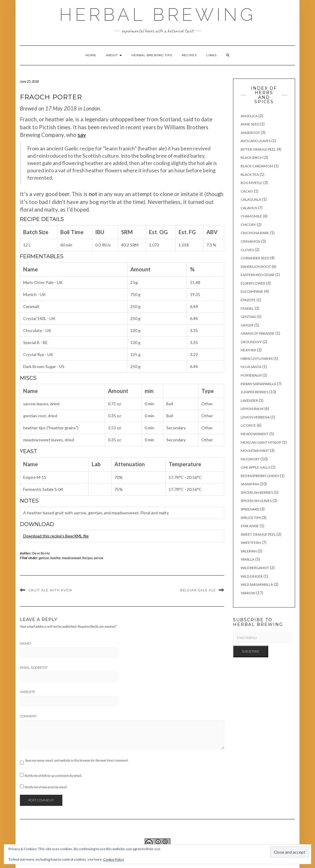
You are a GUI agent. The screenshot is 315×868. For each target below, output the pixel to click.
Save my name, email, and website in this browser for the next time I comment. (77, 760)
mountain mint (255, 451)
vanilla (248, 559)
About (114, 55)
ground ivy (251, 342)
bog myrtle (251, 183)
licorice (248, 425)
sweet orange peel (258, 534)
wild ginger (252, 576)
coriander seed (255, 258)
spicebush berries (257, 492)
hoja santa (251, 367)
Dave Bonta (41, 553)
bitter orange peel (258, 149)
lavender (249, 400)
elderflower (253, 283)
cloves (247, 250)
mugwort (250, 459)
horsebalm (251, 375)
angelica (249, 116)
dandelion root (256, 267)
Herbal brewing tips (152, 55)
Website (28, 692)
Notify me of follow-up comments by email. (53, 776)
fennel (247, 308)
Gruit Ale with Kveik (50, 590)
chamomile (251, 216)
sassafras (250, 484)
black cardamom (257, 166)
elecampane (252, 291)
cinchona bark (255, 233)
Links (212, 55)
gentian (44, 558)
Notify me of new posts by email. (46, 787)
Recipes (189, 55)
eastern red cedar (257, 275)
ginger (247, 325)
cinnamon (250, 241)
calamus (249, 208)
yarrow (99, 558)
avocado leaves (256, 141)
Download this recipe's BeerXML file (56, 536)
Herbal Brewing (158, 15)
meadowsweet (71, 558)
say (82, 135)
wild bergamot (255, 568)
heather (55, 558)
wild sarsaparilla (257, 584)
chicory (248, 225)
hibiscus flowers (257, 359)
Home (91, 55)
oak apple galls (255, 467)
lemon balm (252, 409)
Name (26, 644)
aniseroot (250, 133)
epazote (248, 300)
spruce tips (251, 518)
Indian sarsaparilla (258, 384)
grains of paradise (258, 333)
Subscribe (251, 651)
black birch (252, 158)
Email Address (34, 668)
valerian (249, 551)
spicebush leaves (256, 501)
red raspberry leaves (260, 476)
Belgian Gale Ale (198, 590)
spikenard (250, 509)
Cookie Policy (114, 859)
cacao (247, 191)
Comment (28, 716)
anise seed (250, 124)
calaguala (251, 199)
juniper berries (254, 392)
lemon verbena (255, 417)
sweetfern (251, 543)
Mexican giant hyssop (261, 442)
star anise (250, 526)
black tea (250, 175)
